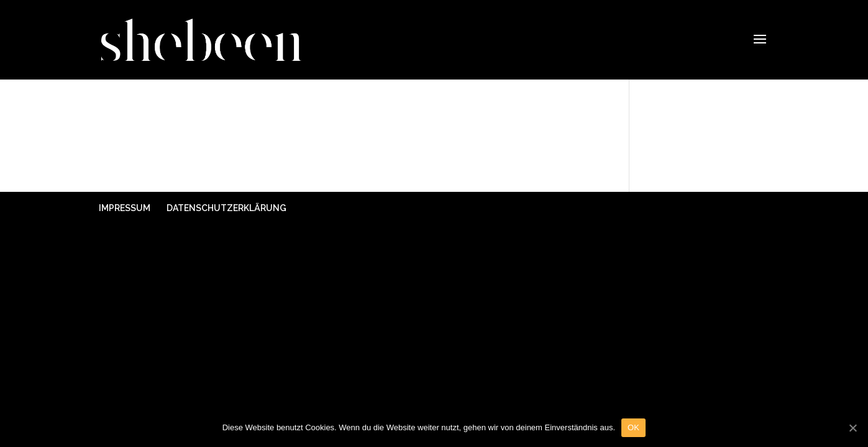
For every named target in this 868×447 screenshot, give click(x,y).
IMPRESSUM (125, 208)
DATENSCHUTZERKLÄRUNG (226, 208)
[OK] (852, 428)
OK (633, 427)
